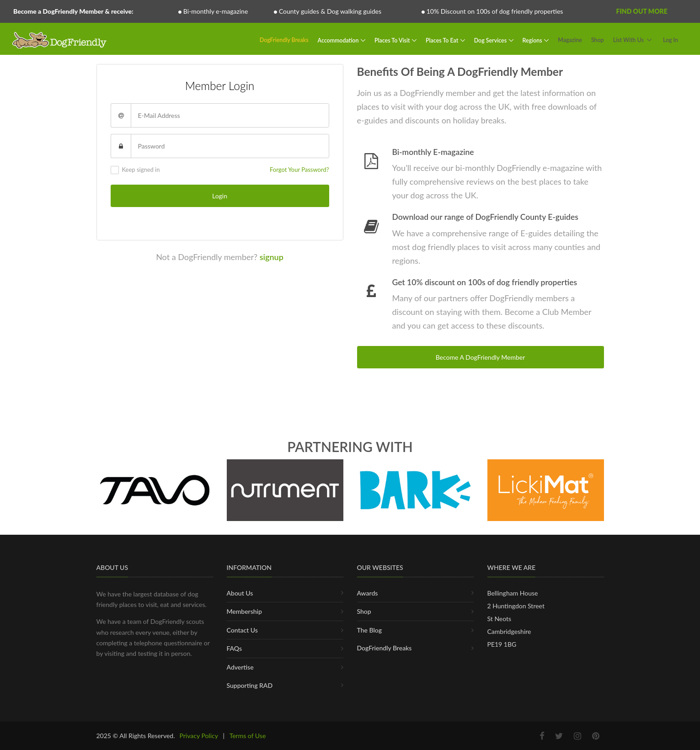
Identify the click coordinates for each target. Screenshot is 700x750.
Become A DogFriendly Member (481, 357)
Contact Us (242, 630)
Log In (671, 40)
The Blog (370, 630)
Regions (533, 40)
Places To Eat (443, 40)
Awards (368, 593)
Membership (244, 611)
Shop (598, 40)
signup (272, 257)
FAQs (235, 648)
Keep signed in (135, 170)
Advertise (240, 667)
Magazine (570, 40)
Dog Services (491, 40)
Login (220, 196)
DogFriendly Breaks (284, 40)
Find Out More (641, 11)
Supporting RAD (250, 685)
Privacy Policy (198, 736)
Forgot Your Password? (299, 170)
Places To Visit (393, 40)
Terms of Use (248, 736)
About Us (240, 593)
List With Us (628, 40)
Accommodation (339, 40)
